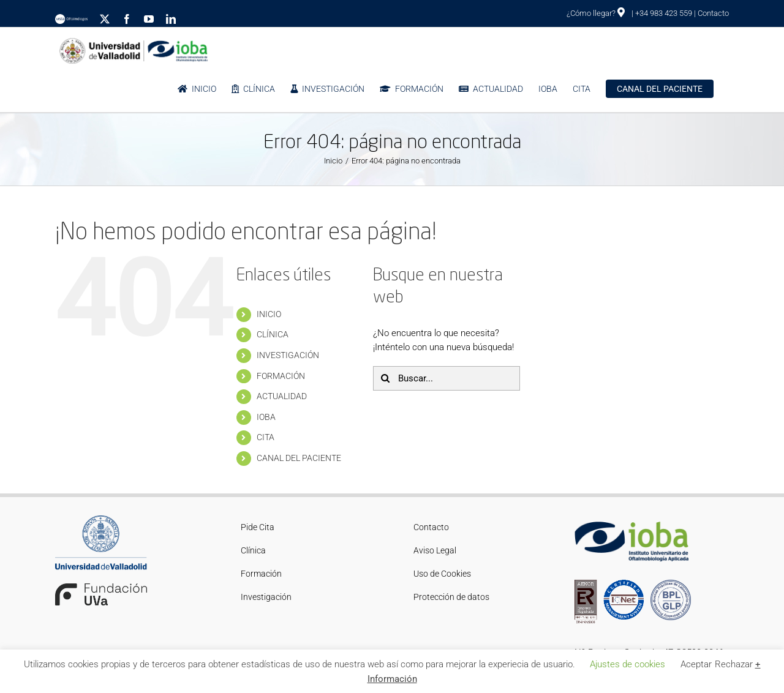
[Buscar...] (447, 378)
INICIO (269, 314)
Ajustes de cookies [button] (628, 664)
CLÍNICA (273, 334)
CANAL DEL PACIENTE (299, 458)
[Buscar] (385, 378)
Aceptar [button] (696, 664)
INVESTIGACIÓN (288, 355)
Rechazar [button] (734, 664)
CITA (266, 437)
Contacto (713, 13)
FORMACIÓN (281, 376)
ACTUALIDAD (282, 396)
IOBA (266, 417)
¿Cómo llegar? (596, 13)
